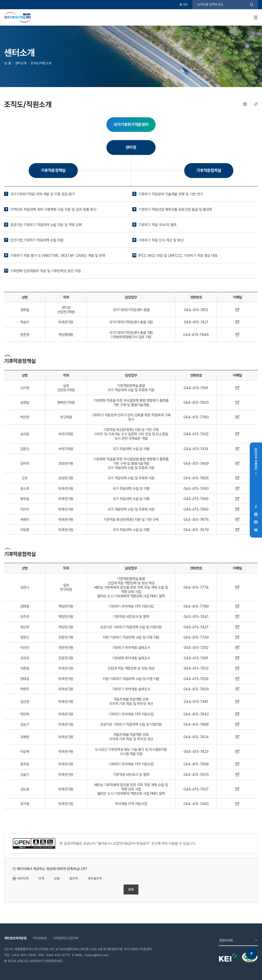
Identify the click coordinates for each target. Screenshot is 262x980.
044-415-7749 (196, 637)
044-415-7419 (196, 449)
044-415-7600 (196, 402)
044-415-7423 (196, 751)
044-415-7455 (196, 774)
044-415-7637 (196, 789)
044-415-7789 (196, 606)
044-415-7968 (196, 764)
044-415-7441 (196, 617)
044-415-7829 (196, 679)
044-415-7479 (196, 530)
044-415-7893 (196, 499)
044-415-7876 (196, 519)
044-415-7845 (196, 335)
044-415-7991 (196, 658)
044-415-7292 (196, 647)
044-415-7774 (196, 587)
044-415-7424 (196, 737)
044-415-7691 (196, 388)
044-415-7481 (196, 702)
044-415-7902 (196, 434)
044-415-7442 (196, 714)
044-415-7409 (196, 689)
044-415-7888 (196, 724)
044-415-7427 (196, 627)
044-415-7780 (196, 417)
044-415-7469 (196, 463)
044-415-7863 (196, 509)
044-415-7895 (196, 478)
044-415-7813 (196, 310)
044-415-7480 (196, 488)
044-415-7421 (196, 322)
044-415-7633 (196, 668)
